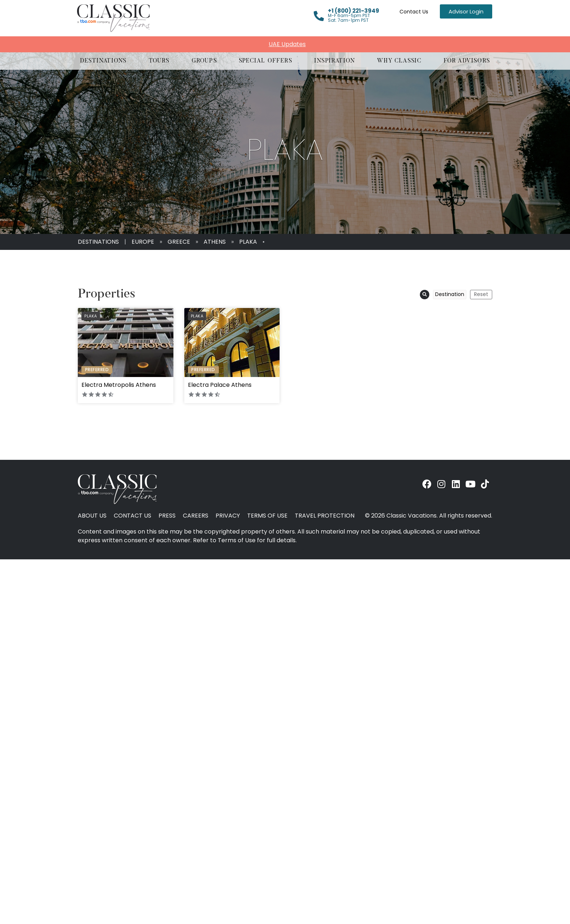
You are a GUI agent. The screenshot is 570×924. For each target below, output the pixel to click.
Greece (179, 242)
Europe (143, 242)
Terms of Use (267, 516)
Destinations (98, 242)
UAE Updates (287, 44)
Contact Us (414, 12)
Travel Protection (325, 516)
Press (167, 516)
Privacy (228, 516)
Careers (196, 516)
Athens (215, 242)
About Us (92, 516)
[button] (103, 61)
